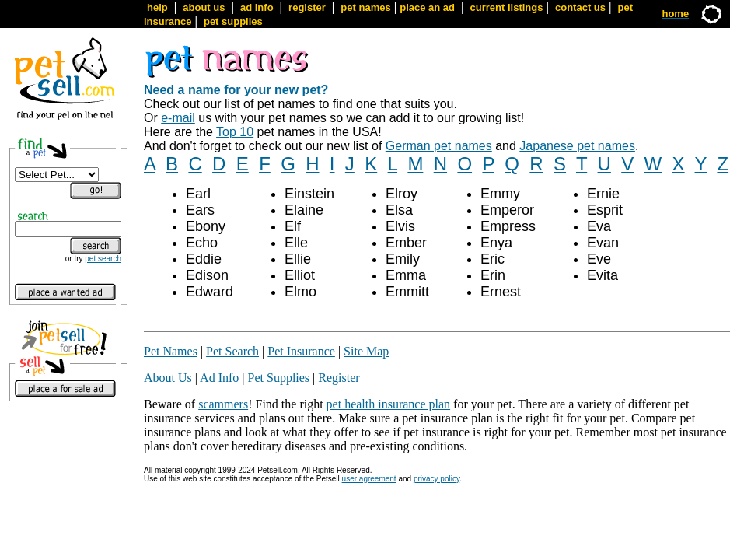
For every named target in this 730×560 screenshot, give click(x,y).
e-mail (178, 118)
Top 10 (235, 132)
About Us (168, 378)
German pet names (439, 146)
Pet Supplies (279, 378)
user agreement (369, 479)
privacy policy (437, 479)
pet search (103, 259)
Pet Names (171, 351)
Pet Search (232, 351)
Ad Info (219, 378)
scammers (223, 404)
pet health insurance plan (389, 404)
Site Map (366, 351)
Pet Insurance (301, 351)
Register (339, 378)
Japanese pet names (577, 146)
